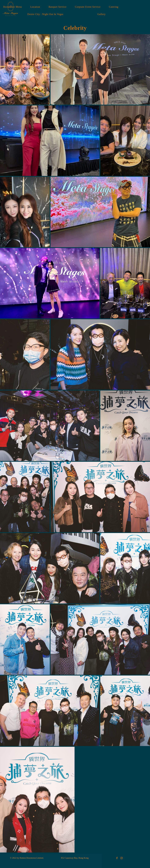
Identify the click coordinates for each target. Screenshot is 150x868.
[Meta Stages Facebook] (117, 858)
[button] (101, 14)
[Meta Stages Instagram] (122, 858)
